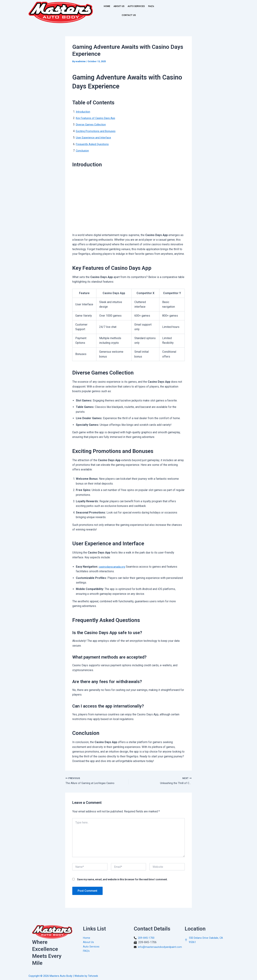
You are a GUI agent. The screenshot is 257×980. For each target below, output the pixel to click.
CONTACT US (135, 15)
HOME (107, 6)
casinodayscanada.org (113, 567)
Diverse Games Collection (92, 124)
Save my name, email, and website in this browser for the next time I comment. (122, 880)
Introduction (83, 112)
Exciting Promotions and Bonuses (97, 131)
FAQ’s (118, 15)
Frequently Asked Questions (94, 144)
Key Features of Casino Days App (97, 118)
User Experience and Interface (95, 137)
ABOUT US (122, 6)
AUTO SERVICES (144, 6)
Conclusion (83, 151)
